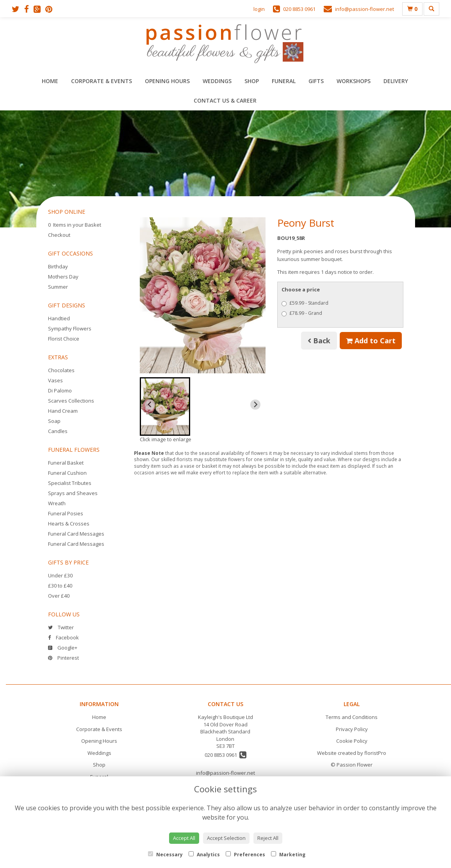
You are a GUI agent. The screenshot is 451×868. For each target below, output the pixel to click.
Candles (58, 431)
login (259, 9)
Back (319, 341)
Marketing (288, 855)
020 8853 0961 (225, 755)
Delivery (396, 81)
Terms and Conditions (352, 717)
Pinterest (63, 658)
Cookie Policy (352, 741)
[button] (165, 406)
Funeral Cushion (67, 473)
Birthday (58, 266)
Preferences (245, 855)
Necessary (165, 855)
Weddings (217, 81)
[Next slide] (255, 405)
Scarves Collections (71, 401)
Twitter (61, 627)
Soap (54, 421)
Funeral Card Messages (76, 534)
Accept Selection (226, 838)
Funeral (284, 81)
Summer (58, 287)
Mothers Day (63, 277)
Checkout (59, 235)
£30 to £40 (60, 586)
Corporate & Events (102, 81)
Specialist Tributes (70, 483)
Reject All (268, 838)
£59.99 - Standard (305, 303)
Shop (252, 81)
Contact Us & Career (225, 100)
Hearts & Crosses (69, 524)
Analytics (204, 855)
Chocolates (61, 370)
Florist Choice (64, 339)
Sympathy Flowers (70, 328)
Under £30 (60, 575)
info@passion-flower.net (225, 773)
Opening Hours (167, 81)
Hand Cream (63, 411)
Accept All (184, 838)
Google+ (63, 648)
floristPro (375, 753)
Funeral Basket (66, 463)
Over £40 (59, 596)
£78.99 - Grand (302, 313)
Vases (55, 380)
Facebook (63, 637)
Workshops (354, 81)
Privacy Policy (352, 729)
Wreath (57, 503)
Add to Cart (371, 341)
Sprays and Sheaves (73, 493)
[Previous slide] (150, 405)
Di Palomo (60, 391)
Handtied (59, 318)
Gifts (316, 81)
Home (50, 81)
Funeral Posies (66, 513)
